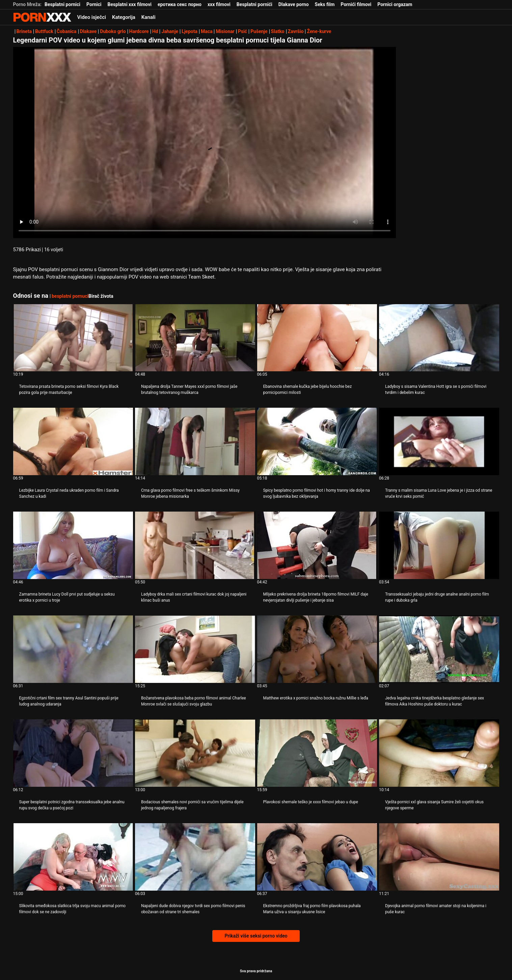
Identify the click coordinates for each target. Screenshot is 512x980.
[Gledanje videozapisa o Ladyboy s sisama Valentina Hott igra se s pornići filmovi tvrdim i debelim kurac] (439, 338)
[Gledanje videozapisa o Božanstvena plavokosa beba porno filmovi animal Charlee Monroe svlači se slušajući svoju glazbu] (195, 649)
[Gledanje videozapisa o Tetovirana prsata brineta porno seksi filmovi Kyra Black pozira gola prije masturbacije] (73, 338)
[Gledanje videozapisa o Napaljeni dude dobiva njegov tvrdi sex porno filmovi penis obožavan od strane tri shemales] (195, 857)
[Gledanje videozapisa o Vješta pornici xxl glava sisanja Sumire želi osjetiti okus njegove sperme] (439, 753)
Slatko (278, 31)
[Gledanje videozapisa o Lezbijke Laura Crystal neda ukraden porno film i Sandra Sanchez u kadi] (73, 441)
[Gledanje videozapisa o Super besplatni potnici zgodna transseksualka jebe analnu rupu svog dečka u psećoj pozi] (73, 753)
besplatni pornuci (70, 296)
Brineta (24, 31)
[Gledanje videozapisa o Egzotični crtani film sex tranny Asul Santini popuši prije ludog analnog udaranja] (73, 649)
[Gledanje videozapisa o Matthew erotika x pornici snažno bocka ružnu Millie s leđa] (317, 649)
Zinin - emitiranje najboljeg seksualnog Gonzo (42, 17)
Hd (155, 31)
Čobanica (67, 31)
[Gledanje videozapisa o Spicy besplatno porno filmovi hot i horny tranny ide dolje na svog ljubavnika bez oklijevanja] (317, 441)
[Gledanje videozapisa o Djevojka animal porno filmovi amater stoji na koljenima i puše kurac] (439, 857)
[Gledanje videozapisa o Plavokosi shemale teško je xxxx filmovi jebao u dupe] (317, 753)
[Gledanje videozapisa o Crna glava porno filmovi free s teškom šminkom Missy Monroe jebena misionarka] (195, 441)
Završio (296, 31)
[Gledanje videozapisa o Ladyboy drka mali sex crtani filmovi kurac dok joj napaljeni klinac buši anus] (195, 545)
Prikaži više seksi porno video (256, 936)
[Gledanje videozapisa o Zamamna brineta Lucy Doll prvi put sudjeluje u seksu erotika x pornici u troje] (73, 545)
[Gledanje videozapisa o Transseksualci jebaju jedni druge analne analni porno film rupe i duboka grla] (439, 545)
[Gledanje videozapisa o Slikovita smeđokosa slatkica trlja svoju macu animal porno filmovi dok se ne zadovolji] (73, 857)
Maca (207, 31)
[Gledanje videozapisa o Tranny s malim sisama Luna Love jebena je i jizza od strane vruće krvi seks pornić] (439, 441)
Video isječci (92, 17)
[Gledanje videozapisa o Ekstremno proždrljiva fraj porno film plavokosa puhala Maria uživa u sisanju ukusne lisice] (317, 857)
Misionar (225, 31)
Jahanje (170, 31)
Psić (242, 31)
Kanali (149, 17)
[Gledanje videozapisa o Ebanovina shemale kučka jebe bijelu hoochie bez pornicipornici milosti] (317, 338)
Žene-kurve (319, 31)
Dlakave (88, 31)
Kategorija (124, 17)
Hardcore (139, 31)
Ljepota (190, 31)
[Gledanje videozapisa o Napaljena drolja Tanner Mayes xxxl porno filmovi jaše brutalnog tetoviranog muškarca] (195, 338)
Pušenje (259, 31)
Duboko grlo (113, 31)
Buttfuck (44, 31)
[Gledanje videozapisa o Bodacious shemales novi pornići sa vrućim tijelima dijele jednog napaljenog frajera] (195, 753)
